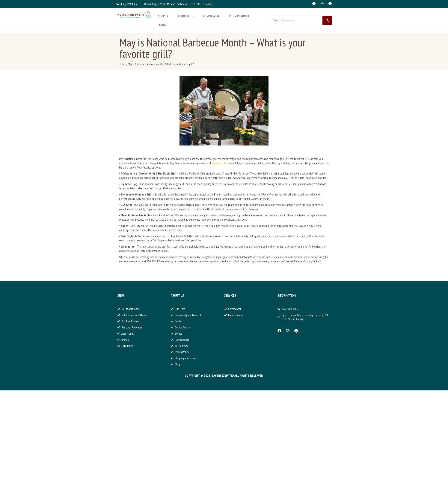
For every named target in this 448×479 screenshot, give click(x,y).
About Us (186, 16)
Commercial (211, 16)
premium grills (219, 163)
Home (123, 64)
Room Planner (239, 16)
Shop (163, 16)
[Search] (327, 20)
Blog (162, 25)
